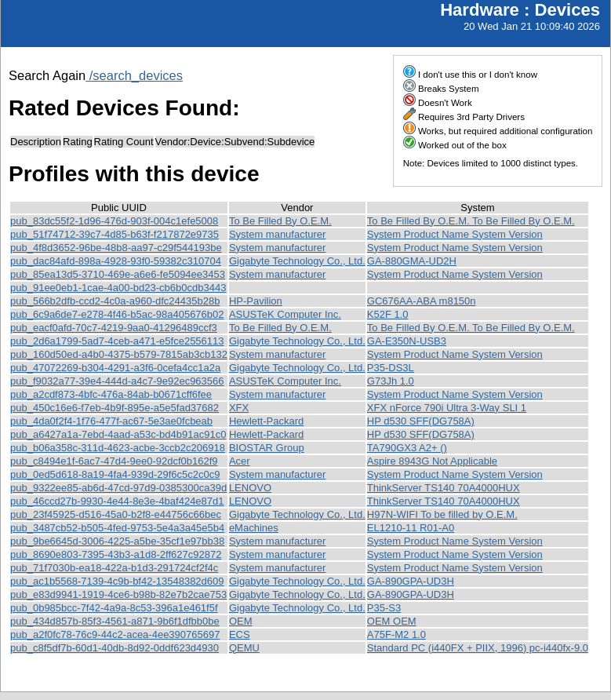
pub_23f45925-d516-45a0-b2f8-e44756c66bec (116, 514)
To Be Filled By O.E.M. (280, 221)
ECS (240, 634)
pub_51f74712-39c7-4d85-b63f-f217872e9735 (115, 234)
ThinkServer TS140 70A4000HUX (444, 488)
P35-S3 (384, 608)
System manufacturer (278, 234)
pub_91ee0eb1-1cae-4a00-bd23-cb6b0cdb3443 (118, 288)
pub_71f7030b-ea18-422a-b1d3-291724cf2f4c (114, 568)
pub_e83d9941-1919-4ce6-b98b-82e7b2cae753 (118, 594)
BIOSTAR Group (267, 448)
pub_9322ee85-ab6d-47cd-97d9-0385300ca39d (118, 488)
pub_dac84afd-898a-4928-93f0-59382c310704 (116, 261)
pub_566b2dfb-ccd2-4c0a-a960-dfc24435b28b (115, 301)
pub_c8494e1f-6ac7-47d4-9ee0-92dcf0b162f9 (114, 461)
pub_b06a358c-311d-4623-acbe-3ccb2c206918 (118, 448)
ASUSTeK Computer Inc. (285, 314)
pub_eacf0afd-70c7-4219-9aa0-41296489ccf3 (114, 328)
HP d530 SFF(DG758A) (421, 421)
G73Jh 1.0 (391, 381)
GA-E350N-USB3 (407, 341)
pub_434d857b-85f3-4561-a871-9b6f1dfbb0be (115, 621)
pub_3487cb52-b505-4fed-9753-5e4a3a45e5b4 (117, 528)
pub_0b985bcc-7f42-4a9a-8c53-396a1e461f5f (114, 608)
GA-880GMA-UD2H (412, 261)
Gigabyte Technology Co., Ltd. (297, 261)
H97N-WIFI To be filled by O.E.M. (442, 514)
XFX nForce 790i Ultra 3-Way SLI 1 (447, 408)
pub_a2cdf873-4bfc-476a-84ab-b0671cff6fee (111, 394)
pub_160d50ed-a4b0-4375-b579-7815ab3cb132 (119, 354)
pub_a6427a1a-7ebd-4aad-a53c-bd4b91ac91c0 (118, 434)
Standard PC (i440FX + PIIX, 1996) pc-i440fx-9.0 (478, 648)
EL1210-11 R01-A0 (411, 528)
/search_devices (134, 75)
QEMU (244, 648)
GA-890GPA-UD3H (411, 581)
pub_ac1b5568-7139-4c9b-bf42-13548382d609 (117, 581)
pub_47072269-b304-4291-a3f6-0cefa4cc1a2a (115, 368)
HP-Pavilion (256, 301)
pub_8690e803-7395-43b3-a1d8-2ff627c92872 (116, 554)
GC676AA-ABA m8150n (422, 301)
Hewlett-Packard (266, 421)
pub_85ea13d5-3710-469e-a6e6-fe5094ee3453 (118, 274)
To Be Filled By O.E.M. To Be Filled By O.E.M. (471, 221)
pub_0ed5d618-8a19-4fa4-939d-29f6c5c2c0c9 (115, 474)
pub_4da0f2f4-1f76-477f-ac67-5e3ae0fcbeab (111, 421)
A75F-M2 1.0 (396, 634)
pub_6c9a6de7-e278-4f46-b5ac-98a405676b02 (117, 314)
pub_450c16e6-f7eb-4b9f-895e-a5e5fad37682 (115, 408)
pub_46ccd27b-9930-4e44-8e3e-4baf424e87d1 (117, 501)
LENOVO (250, 488)
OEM (241, 621)
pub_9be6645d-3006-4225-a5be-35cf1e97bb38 (117, 541)
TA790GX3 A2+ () (407, 448)
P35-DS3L (391, 368)
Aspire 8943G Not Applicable (432, 461)
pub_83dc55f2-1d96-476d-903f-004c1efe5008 (114, 221)
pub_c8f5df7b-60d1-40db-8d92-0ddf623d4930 (115, 648)
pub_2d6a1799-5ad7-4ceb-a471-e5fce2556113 (117, 341)
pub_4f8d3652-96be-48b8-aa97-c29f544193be (116, 248)
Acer (240, 461)
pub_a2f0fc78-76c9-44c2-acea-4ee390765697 (115, 634)
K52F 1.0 (388, 314)
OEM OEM (392, 621)
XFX (239, 408)
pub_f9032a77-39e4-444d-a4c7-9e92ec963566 (117, 381)
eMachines (254, 528)
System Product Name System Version (455, 234)
